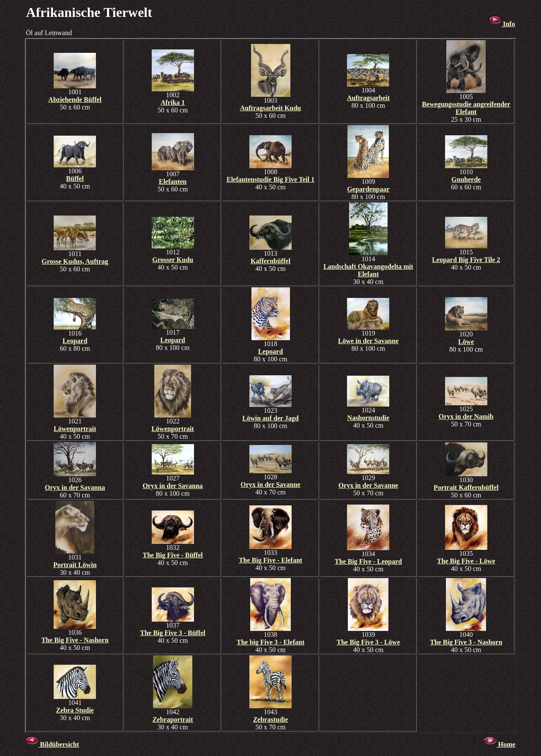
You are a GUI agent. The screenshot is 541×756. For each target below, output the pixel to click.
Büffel (75, 179)
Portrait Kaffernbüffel (466, 487)
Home (500, 744)
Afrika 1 (173, 102)
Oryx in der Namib (466, 416)
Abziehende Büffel (75, 100)
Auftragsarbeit (368, 98)
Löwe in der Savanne (368, 341)
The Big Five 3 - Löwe (368, 642)
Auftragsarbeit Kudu (270, 108)
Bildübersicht (52, 744)
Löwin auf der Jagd (270, 418)
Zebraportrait (173, 719)
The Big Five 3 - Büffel (173, 633)
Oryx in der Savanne (270, 484)
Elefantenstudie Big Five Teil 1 (270, 179)
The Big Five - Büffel (173, 555)
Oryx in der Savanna (75, 487)
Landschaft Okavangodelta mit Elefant (368, 270)
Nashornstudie (369, 418)
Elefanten (173, 181)
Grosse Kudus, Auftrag (75, 261)
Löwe (466, 342)
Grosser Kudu (173, 260)
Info (502, 24)
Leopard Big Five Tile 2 (466, 260)
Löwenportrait (75, 429)
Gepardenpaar (368, 189)
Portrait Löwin (75, 565)
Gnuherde (466, 179)
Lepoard (271, 351)
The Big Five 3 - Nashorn (466, 642)
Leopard (75, 341)
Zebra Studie (75, 710)
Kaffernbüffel (270, 261)
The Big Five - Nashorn (75, 640)
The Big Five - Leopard (368, 561)
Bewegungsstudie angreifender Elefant (466, 108)
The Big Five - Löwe (466, 561)
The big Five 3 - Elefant (270, 642)
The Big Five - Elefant (270, 560)
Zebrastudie (271, 719)
